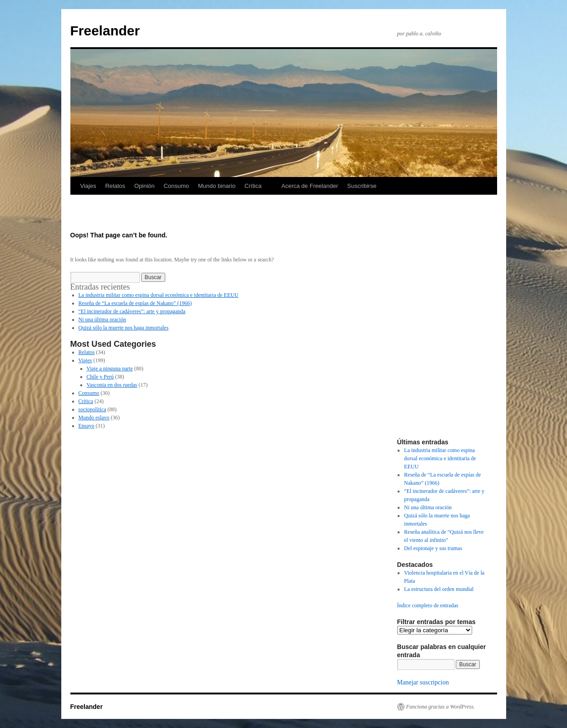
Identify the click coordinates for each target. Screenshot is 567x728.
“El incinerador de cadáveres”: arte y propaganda (132, 311)
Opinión (145, 186)
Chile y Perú (100, 377)
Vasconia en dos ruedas (112, 385)
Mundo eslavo (94, 418)
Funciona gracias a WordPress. (441, 707)
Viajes (88, 186)
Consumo (177, 186)
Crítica (253, 186)
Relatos (115, 186)
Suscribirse (362, 186)
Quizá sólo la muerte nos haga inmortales (124, 328)
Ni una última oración (102, 320)
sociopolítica (92, 409)
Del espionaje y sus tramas (433, 548)
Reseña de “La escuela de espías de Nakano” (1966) (135, 303)
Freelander (105, 31)
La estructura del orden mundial (439, 589)
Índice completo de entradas (428, 605)
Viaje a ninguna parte (110, 369)
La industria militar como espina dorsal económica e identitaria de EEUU (159, 295)
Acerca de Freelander (310, 186)
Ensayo (86, 426)
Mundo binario (217, 186)
